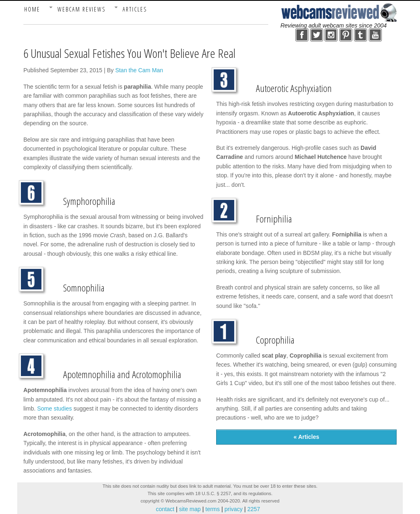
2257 (253, 509)
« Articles (307, 437)
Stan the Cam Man (139, 70)
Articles (135, 9)
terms (213, 509)
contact (166, 509)
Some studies (54, 408)
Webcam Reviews (81, 9)
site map (190, 509)
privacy (233, 509)
